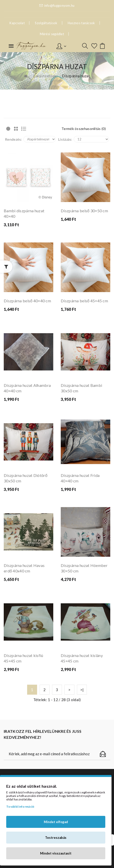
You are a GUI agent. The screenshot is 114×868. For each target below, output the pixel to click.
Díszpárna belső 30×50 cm (84, 211)
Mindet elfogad (56, 822)
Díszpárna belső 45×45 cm (84, 301)
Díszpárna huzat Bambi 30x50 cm (81, 388)
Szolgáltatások (46, 23)
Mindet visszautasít (56, 853)
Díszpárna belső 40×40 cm (27, 301)
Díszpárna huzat (76, 76)
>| (82, 690)
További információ (20, 807)
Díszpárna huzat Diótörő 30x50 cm (26, 478)
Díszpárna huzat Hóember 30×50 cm (84, 568)
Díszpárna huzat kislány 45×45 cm (82, 658)
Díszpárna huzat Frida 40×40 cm (80, 478)
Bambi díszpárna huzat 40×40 (24, 213)
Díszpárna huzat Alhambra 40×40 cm (27, 388)
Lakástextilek (45, 76)
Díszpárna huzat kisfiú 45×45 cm (24, 658)
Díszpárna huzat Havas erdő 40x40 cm (24, 568)
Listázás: (65, 139)
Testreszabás (56, 838)
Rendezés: (14, 139)
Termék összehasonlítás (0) (84, 129)
